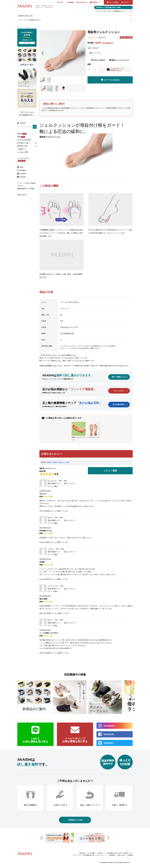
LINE (21, 167)
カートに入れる (112, 80)
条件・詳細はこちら (119, 377)
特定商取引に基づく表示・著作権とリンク (120, 853)
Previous (43, 53)
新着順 (49, 462)
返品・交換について (89, 805)
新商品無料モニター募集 (26, 189)
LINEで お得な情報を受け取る (35, 740)
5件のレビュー (102, 37)
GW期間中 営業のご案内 (25, 16)
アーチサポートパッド (94, 430)
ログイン (127, 2)
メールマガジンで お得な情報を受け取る (75, 740)
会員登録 (82, 853)
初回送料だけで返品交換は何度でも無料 (108, 7)
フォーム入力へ (119, 391)
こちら (69, 358)
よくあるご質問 (23, 152)
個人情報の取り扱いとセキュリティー (95, 855)
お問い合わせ (22, 195)
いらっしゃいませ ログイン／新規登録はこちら (110, 11)
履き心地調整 (30, 805)
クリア (49, 80)
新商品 (22, 134)
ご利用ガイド (22, 149)
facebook (23, 177)
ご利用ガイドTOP (75, 820)
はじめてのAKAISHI (24, 140)
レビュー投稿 (110, 471)
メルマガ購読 (91, 853)
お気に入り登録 (127, 37)
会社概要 (130, 855)
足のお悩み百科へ (119, 405)
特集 (21, 137)
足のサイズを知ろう (100, 60)
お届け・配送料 (118, 805)
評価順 (55, 462)
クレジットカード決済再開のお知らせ (29, 20)
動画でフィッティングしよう (120, 60)
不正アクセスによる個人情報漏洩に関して (27, 114)
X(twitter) (109, 743)
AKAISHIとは (83, 2)
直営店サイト (97, 2)
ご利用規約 (112, 855)
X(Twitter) (23, 174)
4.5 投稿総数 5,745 (27, 38)
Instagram (23, 170)
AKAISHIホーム (21, 27)
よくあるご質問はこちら (67, 355)
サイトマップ (77, 855)
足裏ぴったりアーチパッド (79, 431)
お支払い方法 (59, 805)
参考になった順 (64, 462)
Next (82, 53)
